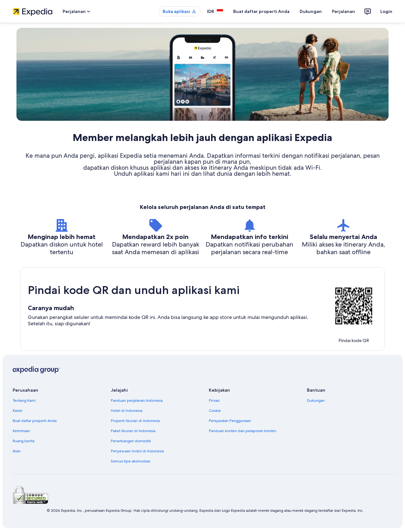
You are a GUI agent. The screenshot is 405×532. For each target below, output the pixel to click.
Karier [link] (18, 411)
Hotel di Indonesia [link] (127, 411)
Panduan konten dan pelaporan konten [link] (243, 431)
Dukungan (311, 11)
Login (386, 11)
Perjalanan (343, 11)
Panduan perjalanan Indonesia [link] (137, 401)
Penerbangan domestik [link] (131, 441)
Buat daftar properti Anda (261, 11)
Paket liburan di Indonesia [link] (133, 431)
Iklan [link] (17, 451)
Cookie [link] (215, 411)
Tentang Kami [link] (24, 401)
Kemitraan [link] (21, 431)
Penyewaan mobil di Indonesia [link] (137, 451)
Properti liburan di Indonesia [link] (135, 421)
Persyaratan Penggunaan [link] (230, 421)
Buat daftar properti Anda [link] (35, 421)
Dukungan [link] (316, 401)
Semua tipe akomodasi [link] (131, 461)
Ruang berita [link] (24, 441)
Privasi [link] (214, 401)
